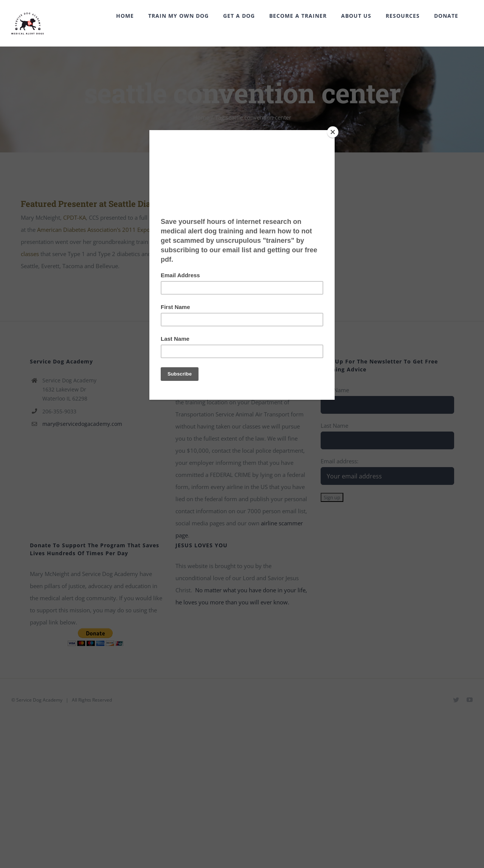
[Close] (333, 132)
